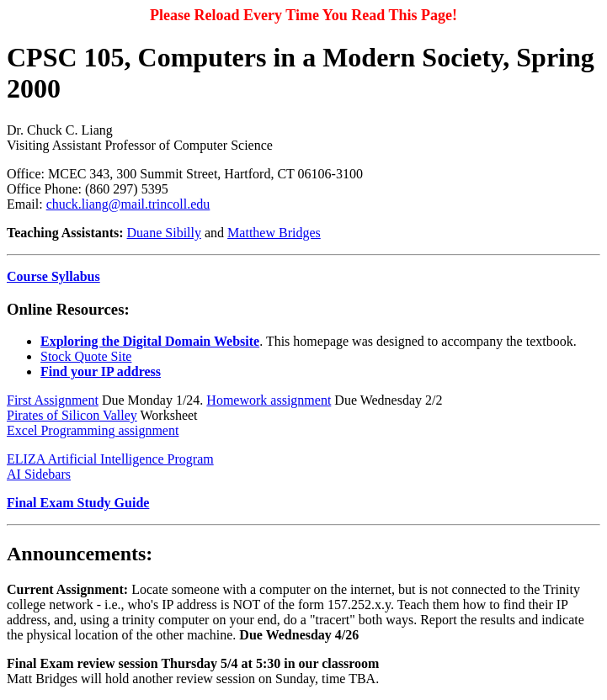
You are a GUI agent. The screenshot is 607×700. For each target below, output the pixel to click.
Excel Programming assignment (93, 430)
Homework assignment (269, 400)
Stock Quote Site (86, 356)
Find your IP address (101, 371)
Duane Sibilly (164, 233)
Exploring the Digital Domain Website (150, 341)
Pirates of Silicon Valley (72, 415)
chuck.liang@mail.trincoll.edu (128, 204)
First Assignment (53, 400)
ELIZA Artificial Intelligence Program (110, 459)
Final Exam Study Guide (78, 503)
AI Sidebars (39, 474)
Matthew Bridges (274, 233)
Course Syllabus (53, 276)
